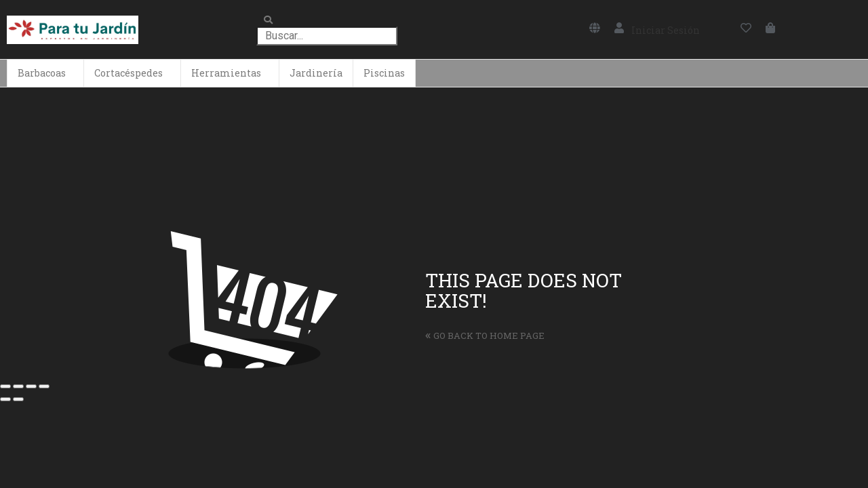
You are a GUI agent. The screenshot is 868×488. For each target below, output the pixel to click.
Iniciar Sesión (666, 30)
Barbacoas (42, 73)
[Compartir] (18, 386)
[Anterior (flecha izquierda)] (5, 399)
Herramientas (226, 73)
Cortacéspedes (129, 73)
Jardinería (316, 73)
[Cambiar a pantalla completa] (31, 386)
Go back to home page (485, 335)
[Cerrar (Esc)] (5, 386)
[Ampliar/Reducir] (44, 386)
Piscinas (384, 73)
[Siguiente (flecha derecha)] (18, 399)
